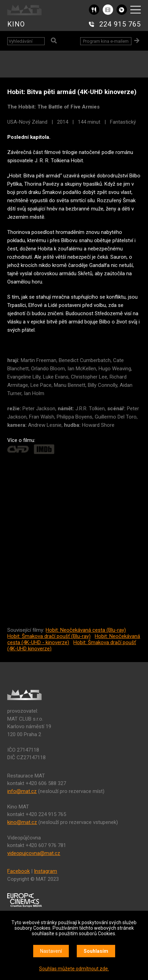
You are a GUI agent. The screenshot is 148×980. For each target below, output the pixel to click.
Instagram (45, 871)
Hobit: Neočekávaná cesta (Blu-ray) (86, 630)
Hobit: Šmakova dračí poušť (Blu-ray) (49, 636)
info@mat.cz (22, 791)
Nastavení (51, 951)
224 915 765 (120, 24)
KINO (16, 24)
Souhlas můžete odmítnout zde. (74, 969)
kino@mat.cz (22, 822)
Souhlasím (96, 951)
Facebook (18, 871)
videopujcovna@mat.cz (34, 853)
